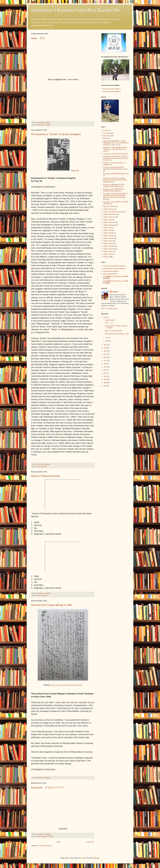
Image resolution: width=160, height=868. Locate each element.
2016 (105, 357)
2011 (105, 373)
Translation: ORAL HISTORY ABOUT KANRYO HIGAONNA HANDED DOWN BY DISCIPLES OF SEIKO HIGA (115, 196)
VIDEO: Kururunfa (42, 836)
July (107, 338)
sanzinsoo (115, 292)
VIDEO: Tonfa (108, 254)
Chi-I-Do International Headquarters (114, 266)
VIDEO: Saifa (108, 230)
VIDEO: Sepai (41, 125)
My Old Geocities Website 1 (112, 89)
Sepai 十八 (38, 38)
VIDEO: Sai (107, 228)
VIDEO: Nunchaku (42, 596)
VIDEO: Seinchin (109, 238)
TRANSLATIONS (42, 466)
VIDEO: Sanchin (108, 233)
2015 (105, 361)
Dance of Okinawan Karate (46, 476)
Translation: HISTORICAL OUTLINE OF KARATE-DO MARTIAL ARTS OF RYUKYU (116, 158)
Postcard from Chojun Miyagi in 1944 (51, 605)
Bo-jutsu (106, 130)
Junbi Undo (107, 136)
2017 (105, 354)
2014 (105, 364)
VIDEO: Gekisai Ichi (110, 214)
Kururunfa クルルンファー (48, 787)
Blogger (97, 858)
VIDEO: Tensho (108, 252)
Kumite (105, 138)
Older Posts (90, 842)
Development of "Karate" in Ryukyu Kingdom (56, 134)
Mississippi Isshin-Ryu (110, 274)
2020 (105, 345)
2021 (105, 317)
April (107, 341)
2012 (105, 370)
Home (59, 842)
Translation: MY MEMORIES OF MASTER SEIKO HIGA (114, 190)
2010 (105, 376)
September (109, 320)
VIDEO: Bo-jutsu (109, 209)
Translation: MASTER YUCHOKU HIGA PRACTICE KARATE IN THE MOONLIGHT (115, 180)
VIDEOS (48, 125)
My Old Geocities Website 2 (112, 92)
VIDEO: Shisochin (109, 246)
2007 (105, 386)
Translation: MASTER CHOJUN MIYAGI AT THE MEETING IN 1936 (115, 168)
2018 (105, 351)
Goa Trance (107, 133)
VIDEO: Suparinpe (109, 249)
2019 (105, 348)
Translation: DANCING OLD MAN (114, 154)
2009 (105, 379)
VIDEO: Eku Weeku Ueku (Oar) (113, 212)
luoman (83, 858)
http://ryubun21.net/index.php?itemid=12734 (67, 685)
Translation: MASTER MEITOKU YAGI (116, 174)
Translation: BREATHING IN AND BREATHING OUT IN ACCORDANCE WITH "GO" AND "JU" (116, 143)
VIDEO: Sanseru (108, 236)
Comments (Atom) (45, 846)
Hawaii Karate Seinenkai (111, 271)
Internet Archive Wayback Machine (114, 269)
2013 (105, 367)
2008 (105, 383)
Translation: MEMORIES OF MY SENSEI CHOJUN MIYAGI (114, 186)
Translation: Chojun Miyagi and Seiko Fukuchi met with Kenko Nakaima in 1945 (115, 149)
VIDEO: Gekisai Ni (109, 217)
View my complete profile (109, 309)
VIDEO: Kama (108, 220)
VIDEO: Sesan (108, 244)
